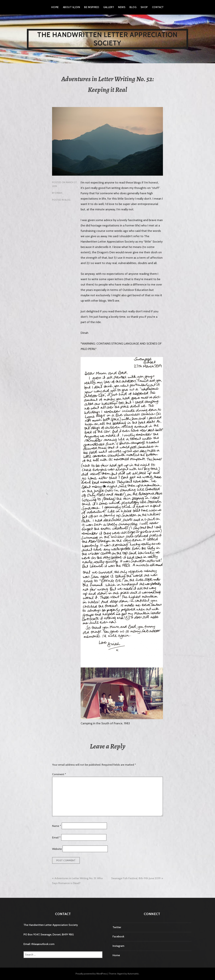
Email (56, 837)
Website (57, 849)
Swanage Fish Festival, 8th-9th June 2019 (136, 878)
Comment (59, 774)
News (122, 7)
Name (57, 826)
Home (55, 7)
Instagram (118, 946)
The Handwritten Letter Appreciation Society (107, 39)
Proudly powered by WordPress (91, 974)
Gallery (109, 7)
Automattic (133, 974)
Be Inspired (92, 7)
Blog (133, 7)
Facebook (118, 936)
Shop (144, 7)
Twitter (117, 927)
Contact (158, 7)
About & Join (71, 7)
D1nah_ (59, 193)
